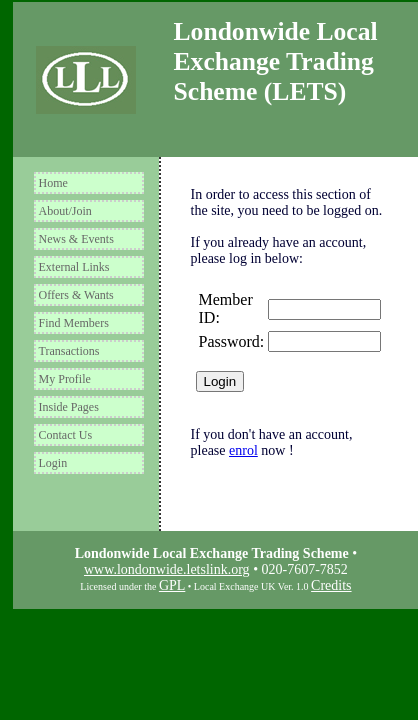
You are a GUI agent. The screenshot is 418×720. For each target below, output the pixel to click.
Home (53, 183)
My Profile (65, 379)
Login (53, 463)
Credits (331, 585)
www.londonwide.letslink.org (167, 569)
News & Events (76, 239)
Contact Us (66, 435)
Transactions (69, 351)
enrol (243, 450)
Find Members (74, 323)
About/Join (65, 211)
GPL (172, 585)
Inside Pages (69, 407)
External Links (74, 267)
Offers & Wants (76, 295)
